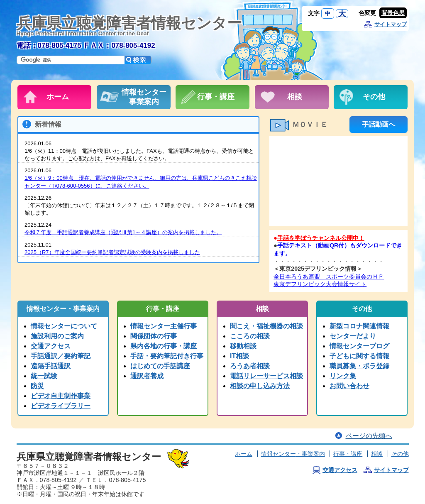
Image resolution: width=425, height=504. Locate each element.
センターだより (353, 336)
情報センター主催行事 (164, 326)
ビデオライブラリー (61, 406)
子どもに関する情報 (359, 356)
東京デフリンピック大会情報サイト (320, 284)
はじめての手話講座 (160, 366)
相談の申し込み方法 (260, 386)
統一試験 (44, 376)
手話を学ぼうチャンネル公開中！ (321, 238)
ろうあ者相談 (250, 366)
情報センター (293, 454)
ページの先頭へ (369, 436)
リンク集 (343, 376)
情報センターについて (64, 326)
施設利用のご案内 (57, 336)
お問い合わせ (349, 386)
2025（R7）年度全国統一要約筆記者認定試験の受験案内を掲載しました (112, 252)
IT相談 (239, 356)
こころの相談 (250, 336)
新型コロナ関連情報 (359, 326)
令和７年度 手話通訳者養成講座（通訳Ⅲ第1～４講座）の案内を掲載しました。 (123, 232)
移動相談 (243, 346)
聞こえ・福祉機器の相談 (266, 326)
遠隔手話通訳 (51, 366)
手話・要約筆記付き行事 (167, 356)
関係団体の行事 (154, 336)
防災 (37, 386)
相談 (377, 454)
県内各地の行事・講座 (164, 346)
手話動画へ (379, 124)
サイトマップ (391, 24)
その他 (400, 454)
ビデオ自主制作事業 (61, 396)
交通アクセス (51, 346)
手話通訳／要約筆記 (61, 356)
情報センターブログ (359, 346)
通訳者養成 (147, 376)
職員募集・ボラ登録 (359, 366)
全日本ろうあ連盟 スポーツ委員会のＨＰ (329, 276)
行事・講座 (348, 454)
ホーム (244, 454)
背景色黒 (393, 13)
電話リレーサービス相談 (266, 376)
